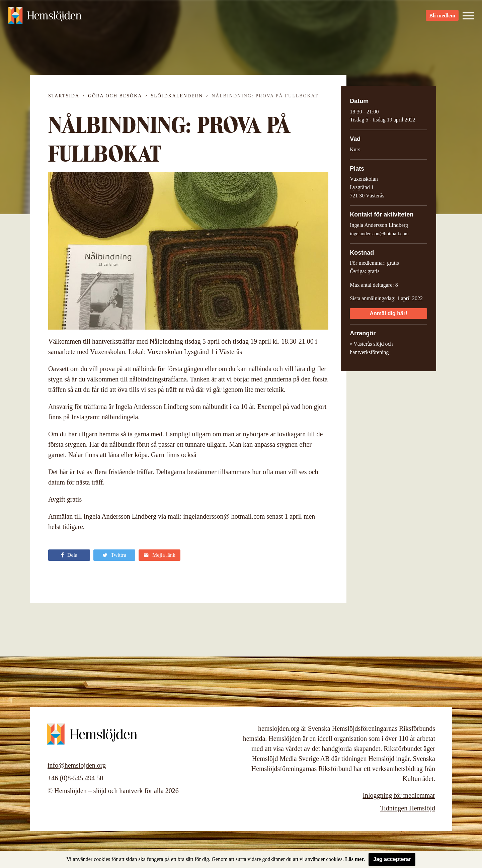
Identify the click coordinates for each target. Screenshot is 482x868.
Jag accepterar (392, 859)
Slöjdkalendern (177, 96)
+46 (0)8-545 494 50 (75, 778)
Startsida (64, 96)
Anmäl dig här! (388, 313)
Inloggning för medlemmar (399, 795)
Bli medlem (442, 17)
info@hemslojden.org (77, 765)
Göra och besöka (115, 96)
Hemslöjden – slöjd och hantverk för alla (45, 17)
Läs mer (354, 859)
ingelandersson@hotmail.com (379, 234)
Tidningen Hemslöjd (408, 808)
